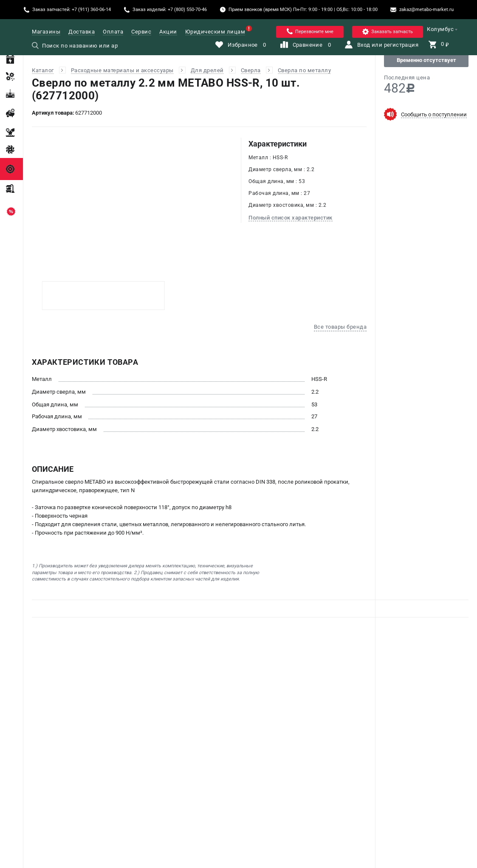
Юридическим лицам (215, 32)
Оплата (113, 32)
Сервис (141, 32)
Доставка (82, 32)
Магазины (46, 32)
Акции (168, 32)
